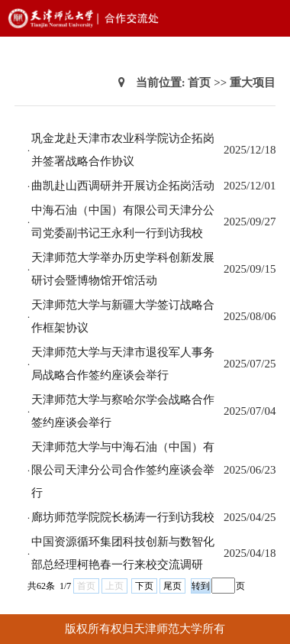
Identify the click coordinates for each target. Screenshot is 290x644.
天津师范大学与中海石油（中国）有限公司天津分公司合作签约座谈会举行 (123, 470)
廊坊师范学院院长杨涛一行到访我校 (123, 517)
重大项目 (253, 83)
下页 (144, 586)
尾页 (172, 586)
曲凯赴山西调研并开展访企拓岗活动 (123, 186)
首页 (199, 83)
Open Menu (271, 18)
